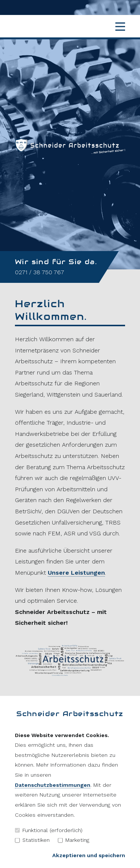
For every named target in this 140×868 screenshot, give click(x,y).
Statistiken (32, 840)
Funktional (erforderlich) (49, 830)
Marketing (74, 840)
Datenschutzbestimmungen (53, 785)
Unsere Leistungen (76, 573)
